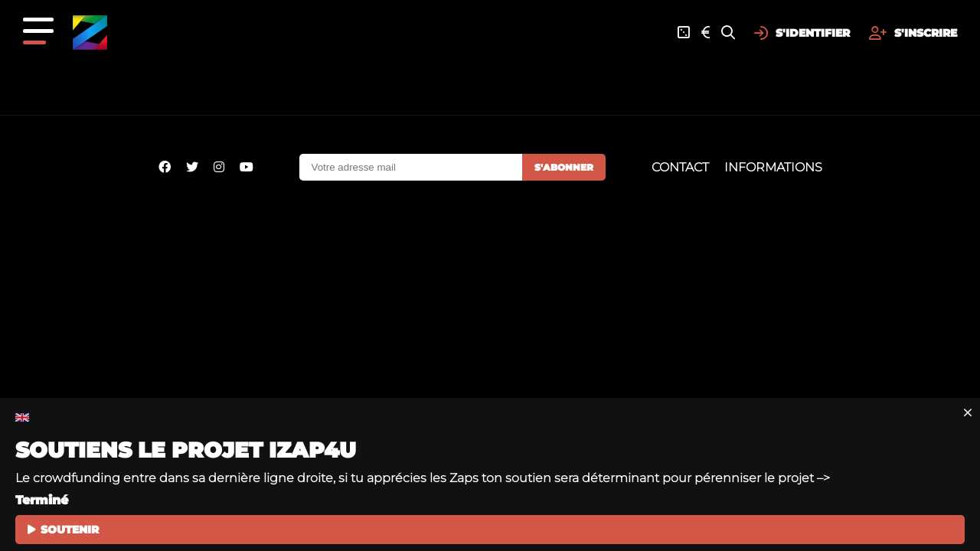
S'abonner (564, 167)
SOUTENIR (63, 530)
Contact (680, 167)
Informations (773, 167)
